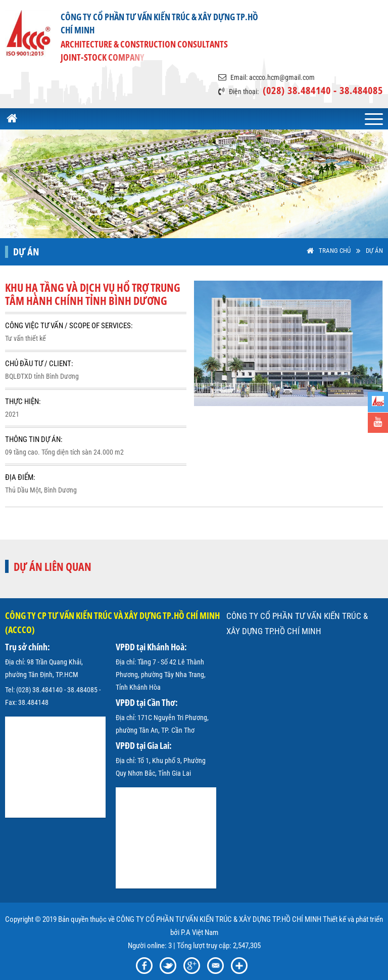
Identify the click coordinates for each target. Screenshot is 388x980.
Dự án (374, 251)
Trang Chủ (335, 251)
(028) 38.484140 (39, 690)
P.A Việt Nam (200, 932)
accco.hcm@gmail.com (282, 77)
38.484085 (82, 690)
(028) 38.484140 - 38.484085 (323, 90)
